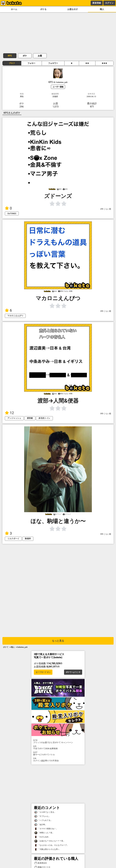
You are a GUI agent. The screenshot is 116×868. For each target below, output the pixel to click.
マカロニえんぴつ (15, 316)
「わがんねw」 (42, 837)
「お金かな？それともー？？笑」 (50, 841)
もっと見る (58, 641)
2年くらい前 (106, 209)
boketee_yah (22, 647)
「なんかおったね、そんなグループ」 (52, 845)
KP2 (10, 56)
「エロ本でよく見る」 (45, 812)
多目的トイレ (44, 418)
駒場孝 (28, 539)
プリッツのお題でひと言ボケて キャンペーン (58, 741)
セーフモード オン (43, 672)
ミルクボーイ (13, 539)
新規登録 (97, 3)
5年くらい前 (106, 414)
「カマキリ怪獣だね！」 (46, 829)
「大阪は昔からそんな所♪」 (47, 849)
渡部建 (30, 418)
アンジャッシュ (14, 418)
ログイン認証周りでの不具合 (58, 759)
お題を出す (73, 9)
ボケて (6, 647)
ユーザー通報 (58, 87)
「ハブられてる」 (43, 820)
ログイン (109, 3)
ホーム (14, 9)
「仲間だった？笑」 (44, 833)
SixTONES (12, 213)
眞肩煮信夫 (41, 863)
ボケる (43, 9)
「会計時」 (41, 825)
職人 (102, 9)
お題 (40, 56)
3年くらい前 (106, 311)
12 (9, 413)
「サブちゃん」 (42, 816)
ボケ (25, 56)
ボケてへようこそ (73, 672)
